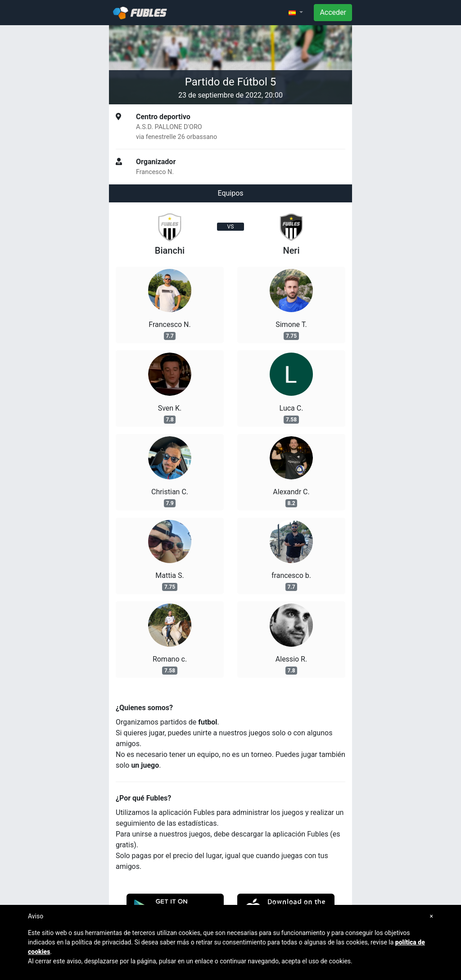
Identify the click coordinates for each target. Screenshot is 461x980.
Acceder (333, 12)
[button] (296, 13)
